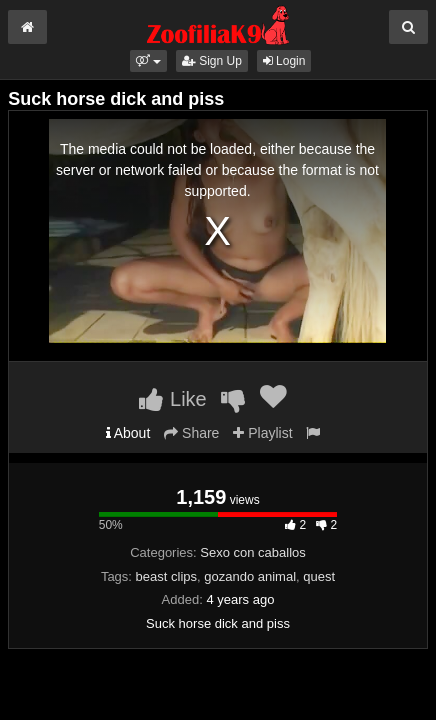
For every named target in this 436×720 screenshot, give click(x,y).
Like (172, 399)
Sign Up (212, 61)
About (128, 433)
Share (191, 433)
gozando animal (250, 576)
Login (284, 61)
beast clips (166, 576)
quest (319, 576)
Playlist (262, 433)
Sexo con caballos (253, 552)
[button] (148, 61)
